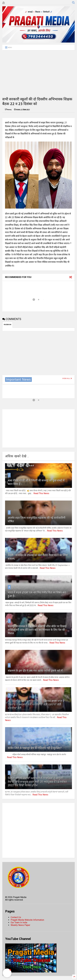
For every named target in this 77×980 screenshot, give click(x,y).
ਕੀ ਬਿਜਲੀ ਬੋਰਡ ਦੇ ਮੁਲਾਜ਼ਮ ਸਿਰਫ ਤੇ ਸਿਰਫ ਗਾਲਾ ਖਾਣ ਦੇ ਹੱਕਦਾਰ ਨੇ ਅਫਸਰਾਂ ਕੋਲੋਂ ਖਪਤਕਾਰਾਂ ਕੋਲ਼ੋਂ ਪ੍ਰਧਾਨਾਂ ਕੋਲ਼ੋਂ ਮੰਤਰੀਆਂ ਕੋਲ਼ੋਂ (36, 704)
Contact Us (16, 917)
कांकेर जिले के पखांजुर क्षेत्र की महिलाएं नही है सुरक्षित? (35, 748)
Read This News (41, 493)
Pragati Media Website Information (27, 920)
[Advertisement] (38, 73)
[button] (7, 973)
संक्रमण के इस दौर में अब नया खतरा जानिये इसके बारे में (35, 671)
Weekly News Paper (20, 925)
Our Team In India (19, 922)
